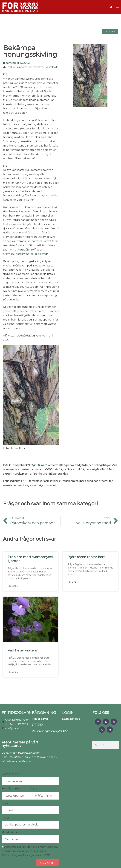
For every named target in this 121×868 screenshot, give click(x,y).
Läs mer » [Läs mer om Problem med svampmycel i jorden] (13, 586)
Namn (34, 789)
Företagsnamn (11, 774)
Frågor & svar (40, 719)
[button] (111, 7)
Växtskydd (52, 67)
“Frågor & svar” (37, 465)
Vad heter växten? (23, 650)
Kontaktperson (11, 789)
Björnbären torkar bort (86, 557)
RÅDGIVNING (44, 713)
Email (5, 803)
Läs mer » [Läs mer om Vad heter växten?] (13, 672)
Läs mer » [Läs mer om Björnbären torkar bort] (73, 582)
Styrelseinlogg (71, 719)
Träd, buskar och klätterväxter (25, 67)
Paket (5, 818)
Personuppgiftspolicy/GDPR (50, 731)
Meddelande (10, 832)
